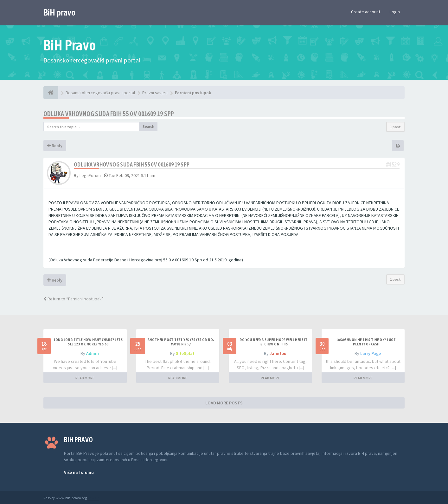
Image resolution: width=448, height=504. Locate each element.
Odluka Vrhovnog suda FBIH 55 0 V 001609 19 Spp (109, 114)
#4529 (393, 164)
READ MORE (85, 378)
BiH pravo (59, 12)
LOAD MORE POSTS (224, 403)
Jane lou (278, 353)
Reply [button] (55, 146)
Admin (93, 353)
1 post (395, 127)
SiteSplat (185, 353)
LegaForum (90, 175)
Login (395, 12)
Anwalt (93, 498)
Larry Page (371, 353)
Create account (366, 12)
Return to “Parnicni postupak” (74, 299)
